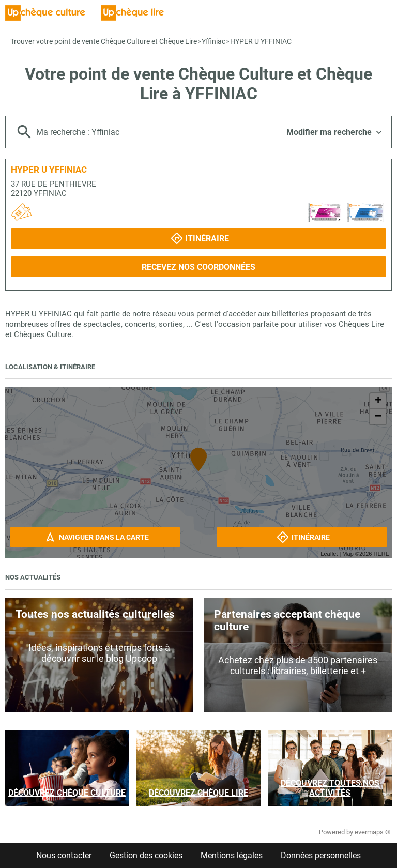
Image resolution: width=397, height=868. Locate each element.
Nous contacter (64, 855)
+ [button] (378, 401)
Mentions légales (232, 855)
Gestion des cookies (146, 855)
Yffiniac (213, 41)
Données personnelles (321, 855)
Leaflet (329, 554)
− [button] (378, 417)
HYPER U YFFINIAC (261, 41)
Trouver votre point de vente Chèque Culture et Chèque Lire (104, 41)
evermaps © (372, 832)
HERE (381, 554)
